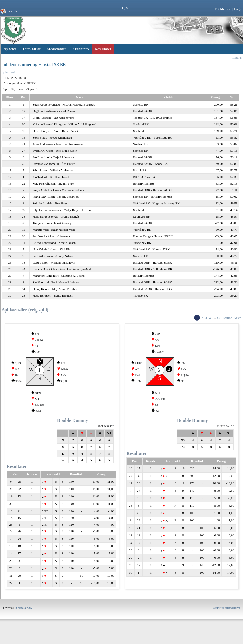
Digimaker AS (23, 618)
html (12, 72)
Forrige (227, 318)
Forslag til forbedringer (226, 618)
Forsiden (13, 11)
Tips (125, 8)
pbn (6, 72)
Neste (237, 318)
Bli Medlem (223, 9)
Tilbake (237, 58)
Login (238, 9)
